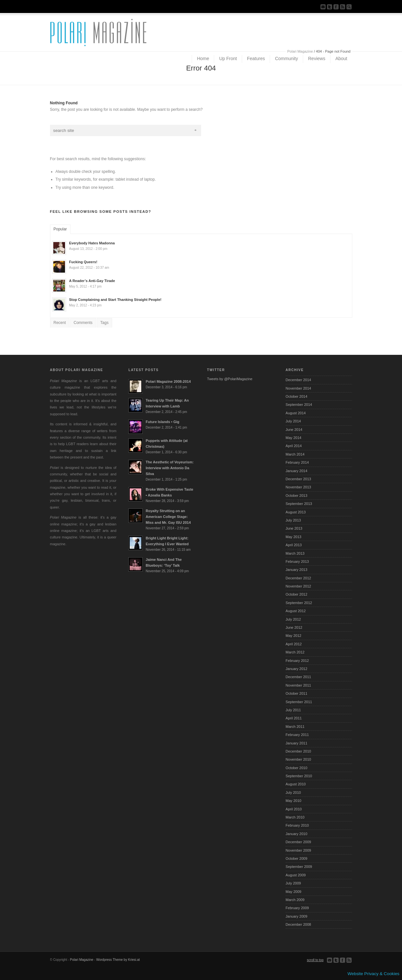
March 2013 (295, 553)
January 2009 (297, 916)
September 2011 (299, 702)
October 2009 (297, 858)
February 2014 (297, 462)
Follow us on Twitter (330, 7)
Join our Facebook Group (336, 7)
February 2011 (297, 735)
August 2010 (296, 784)
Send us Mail (323, 7)
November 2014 (298, 388)
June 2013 (294, 528)
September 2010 (299, 776)
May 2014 (293, 438)
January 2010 (297, 834)
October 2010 (297, 768)
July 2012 (293, 619)
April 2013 (294, 545)
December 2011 (298, 677)
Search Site (349, 7)
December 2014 (298, 380)
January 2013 (297, 570)
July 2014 (293, 421)
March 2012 (295, 652)
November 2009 (298, 850)
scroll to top (315, 960)
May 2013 (293, 537)
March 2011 (295, 727)
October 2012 (297, 594)
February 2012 (297, 661)
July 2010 (293, 793)
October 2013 (297, 496)
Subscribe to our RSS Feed (343, 7)
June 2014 (294, 430)
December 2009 (298, 842)
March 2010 (295, 817)
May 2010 (293, 801)
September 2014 (299, 405)
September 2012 (299, 603)
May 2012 (293, 636)
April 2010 (294, 809)
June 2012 (294, 627)
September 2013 (299, 504)
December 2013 (298, 479)
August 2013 (296, 512)
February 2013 (297, 561)
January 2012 (297, 669)
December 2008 (298, 924)
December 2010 (298, 751)
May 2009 (293, 892)
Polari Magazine (300, 51)
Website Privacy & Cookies (373, 974)
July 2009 (293, 883)
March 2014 (295, 454)
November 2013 (298, 487)
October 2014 (297, 396)
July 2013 (293, 520)
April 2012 (294, 644)
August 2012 (296, 611)
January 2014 (297, 471)
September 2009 (299, 867)
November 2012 (298, 586)
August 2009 (296, 875)
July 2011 (293, 710)
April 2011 (294, 718)
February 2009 (297, 908)
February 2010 (297, 825)
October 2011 (297, 693)
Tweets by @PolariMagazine (230, 379)
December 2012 (298, 578)
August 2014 (296, 413)
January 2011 (297, 743)
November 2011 (298, 685)
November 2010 (298, 759)
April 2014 (294, 446)
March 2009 (295, 900)
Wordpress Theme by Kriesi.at (118, 960)
